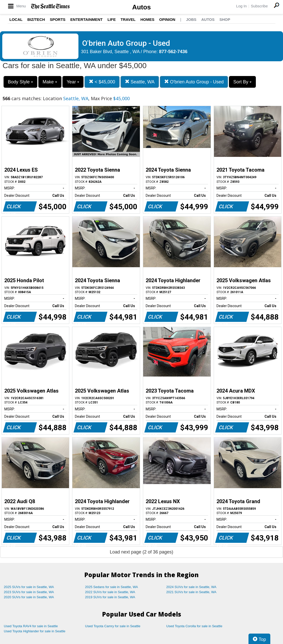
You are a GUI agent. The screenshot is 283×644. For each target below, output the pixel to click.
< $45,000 (102, 82)
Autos (142, 7)
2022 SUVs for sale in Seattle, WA (110, 592)
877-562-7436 (173, 52)
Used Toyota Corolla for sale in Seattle (194, 626)
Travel (128, 19)
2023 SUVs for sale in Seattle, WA (29, 592)
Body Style (20, 82)
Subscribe (259, 6)
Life (112, 19)
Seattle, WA (140, 82)
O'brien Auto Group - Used (194, 82)
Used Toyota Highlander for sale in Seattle (35, 631)
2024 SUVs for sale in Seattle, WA (191, 587)
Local (16, 19)
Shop (225, 19)
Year (73, 82)
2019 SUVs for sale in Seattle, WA (110, 597)
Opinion (167, 19)
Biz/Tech (36, 19)
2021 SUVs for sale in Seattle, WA (191, 592)
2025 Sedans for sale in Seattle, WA (111, 587)
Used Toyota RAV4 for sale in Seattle (31, 626)
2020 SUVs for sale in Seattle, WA (29, 597)
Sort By (242, 82)
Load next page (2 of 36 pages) (141, 552)
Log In (241, 6)
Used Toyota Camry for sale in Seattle (113, 626)
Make (50, 82)
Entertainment (86, 19)
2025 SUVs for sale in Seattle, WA (29, 587)
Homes (147, 19)
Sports (58, 19)
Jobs (191, 19)
